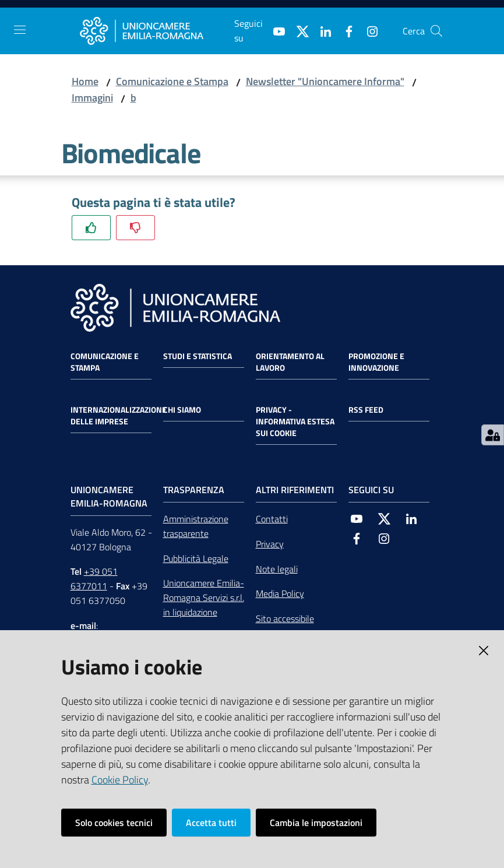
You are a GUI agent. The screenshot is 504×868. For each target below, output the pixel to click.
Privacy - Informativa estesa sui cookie (295, 421)
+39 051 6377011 (94, 579)
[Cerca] (436, 31)
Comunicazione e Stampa (172, 81)
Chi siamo (182, 410)
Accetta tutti (211, 823)
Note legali (277, 569)
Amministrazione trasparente (196, 526)
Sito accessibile (285, 619)
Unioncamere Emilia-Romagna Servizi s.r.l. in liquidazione (204, 598)
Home (85, 81)
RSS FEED (366, 410)
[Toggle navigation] (20, 30)
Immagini (92, 98)
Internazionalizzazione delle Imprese (119, 416)
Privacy (270, 544)
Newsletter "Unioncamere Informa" (325, 81)
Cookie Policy (120, 780)
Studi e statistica (198, 356)
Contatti (272, 519)
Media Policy (280, 593)
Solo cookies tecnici (114, 823)
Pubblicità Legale (196, 558)
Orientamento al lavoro (290, 362)
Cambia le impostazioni (316, 823)
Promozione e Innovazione (376, 362)
